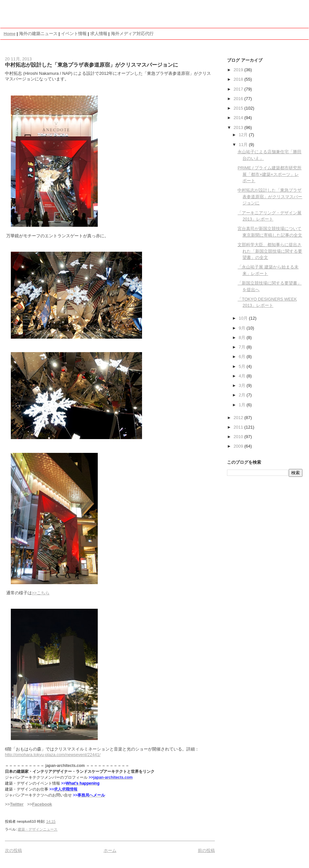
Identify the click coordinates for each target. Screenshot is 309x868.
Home (10, 34)
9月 (243, 328)
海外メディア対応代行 (132, 34)
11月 (244, 145)
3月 (243, 385)
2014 (239, 118)
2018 (239, 79)
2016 (239, 99)
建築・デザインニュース (38, 829)
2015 (239, 108)
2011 (239, 427)
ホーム (110, 850)
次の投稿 (13, 850)
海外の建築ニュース (38, 34)
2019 (239, 70)
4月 (243, 376)
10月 (244, 318)
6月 (243, 357)
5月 (243, 366)
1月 (243, 405)
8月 (243, 338)
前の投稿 (206, 850)
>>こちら (41, 593)
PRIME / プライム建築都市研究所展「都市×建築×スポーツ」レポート (269, 174)
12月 (244, 135)
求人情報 (99, 34)
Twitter (17, 804)
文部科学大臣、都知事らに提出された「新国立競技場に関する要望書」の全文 (270, 251)
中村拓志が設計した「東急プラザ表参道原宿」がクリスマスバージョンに (92, 65)
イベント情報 (74, 34)
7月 (243, 347)
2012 (239, 418)
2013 (239, 127)
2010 (239, 437)
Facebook (42, 804)
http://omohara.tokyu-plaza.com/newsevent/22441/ (53, 755)
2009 (239, 446)
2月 (243, 395)
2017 (239, 89)
